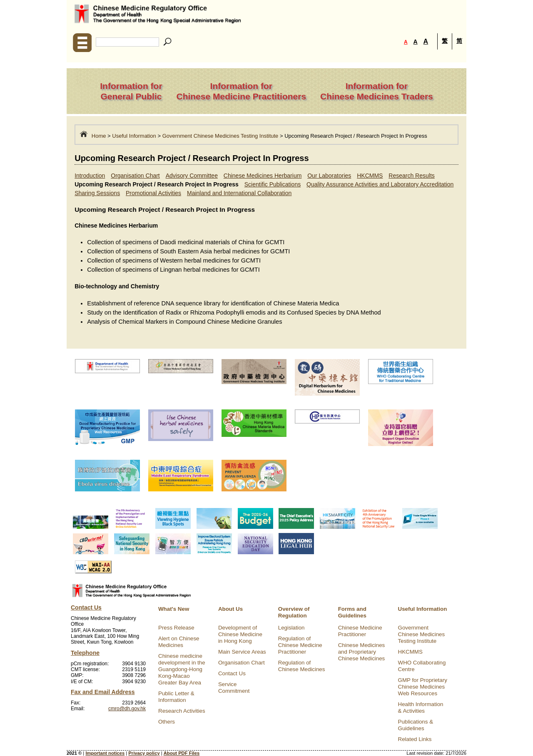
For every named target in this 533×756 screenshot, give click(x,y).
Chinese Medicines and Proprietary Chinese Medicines (362, 652)
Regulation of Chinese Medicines (302, 666)
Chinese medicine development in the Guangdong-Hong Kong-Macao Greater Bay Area (182, 669)
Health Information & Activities (421, 708)
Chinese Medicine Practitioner (360, 631)
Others (167, 722)
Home (99, 136)
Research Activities (182, 711)
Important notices (105, 753)
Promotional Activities (153, 193)
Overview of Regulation (294, 612)
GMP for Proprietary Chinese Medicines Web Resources (423, 687)
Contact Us (232, 673)
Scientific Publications (273, 184)
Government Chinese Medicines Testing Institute (220, 136)
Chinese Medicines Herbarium (263, 176)
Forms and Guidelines (352, 612)
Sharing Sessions (97, 193)
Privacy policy (144, 753)
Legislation (291, 628)
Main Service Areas (242, 652)
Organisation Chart (135, 176)
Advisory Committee (192, 176)
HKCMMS (370, 176)
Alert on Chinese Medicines (179, 642)
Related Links (415, 739)
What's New (174, 609)
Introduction (90, 176)
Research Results (412, 176)
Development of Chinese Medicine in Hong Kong (240, 634)
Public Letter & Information (176, 697)
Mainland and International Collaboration (239, 193)
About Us (230, 609)
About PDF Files (182, 753)
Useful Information (134, 136)
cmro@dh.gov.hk (127, 709)
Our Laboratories (329, 176)
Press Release (176, 628)
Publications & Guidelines (416, 725)
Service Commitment (234, 688)
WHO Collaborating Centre (422, 666)
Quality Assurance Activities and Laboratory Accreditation (380, 184)
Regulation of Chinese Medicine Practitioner (300, 645)
